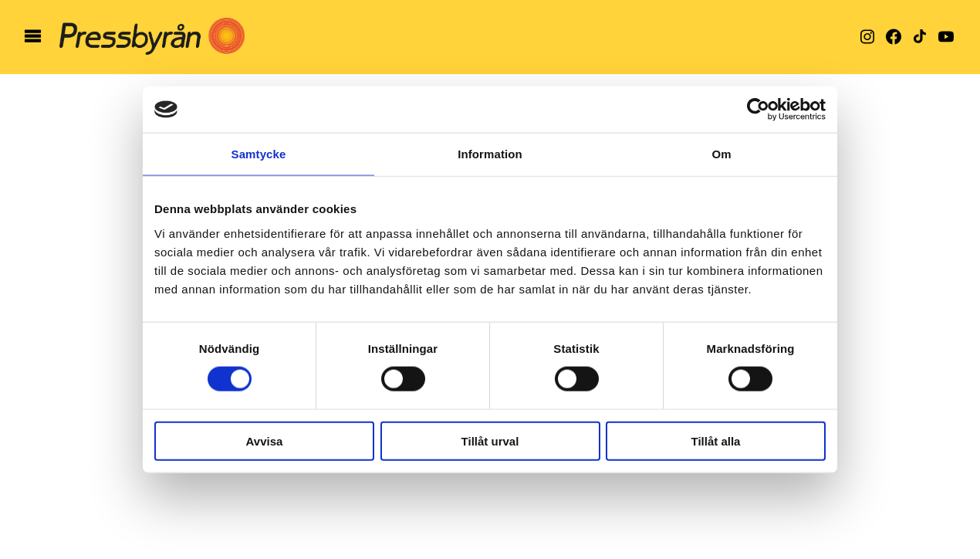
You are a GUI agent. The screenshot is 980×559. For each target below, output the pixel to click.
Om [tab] (721, 154)
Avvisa (265, 440)
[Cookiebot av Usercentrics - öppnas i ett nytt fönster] (758, 110)
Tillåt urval (490, 440)
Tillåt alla (716, 440)
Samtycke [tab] (259, 154)
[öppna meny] (33, 37)
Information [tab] (490, 154)
